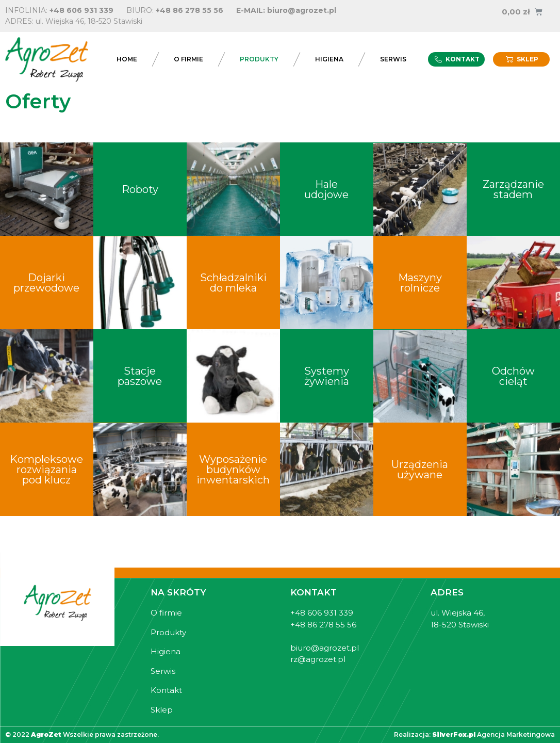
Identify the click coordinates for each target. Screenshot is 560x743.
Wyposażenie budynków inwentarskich (233, 470)
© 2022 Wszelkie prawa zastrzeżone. (82, 734)
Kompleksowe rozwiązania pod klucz (46, 470)
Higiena (329, 59)
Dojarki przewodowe (46, 283)
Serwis (393, 59)
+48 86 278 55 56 (190, 10)
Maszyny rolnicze (420, 283)
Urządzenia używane (420, 470)
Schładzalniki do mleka (233, 283)
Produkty (259, 59)
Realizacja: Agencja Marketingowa (474, 734)
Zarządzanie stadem (513, 189)
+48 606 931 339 (81, 10)
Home (127, 59)
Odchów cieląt (513, 376)
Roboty (140, 189)
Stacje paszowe (140, 376)
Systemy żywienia (327, 376)
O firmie (188, 59)
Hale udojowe (326, 189)
